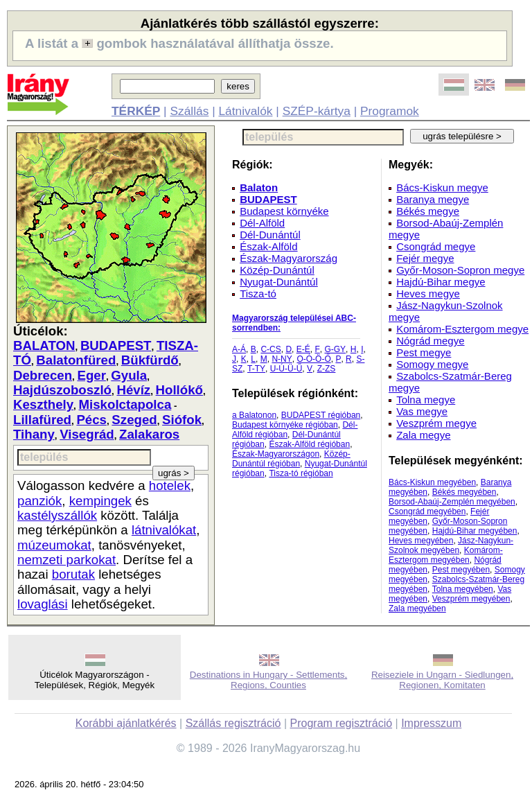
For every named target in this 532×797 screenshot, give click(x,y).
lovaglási (43, 604)
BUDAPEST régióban (321, 415)
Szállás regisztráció (233, 723)
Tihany (34, 434)
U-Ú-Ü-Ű (286, 369)
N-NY (282, 359)
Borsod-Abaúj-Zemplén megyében (452, 502)
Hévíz (133, 390)
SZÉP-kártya (317, 111)
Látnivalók (245, 111)
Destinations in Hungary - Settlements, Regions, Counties (268, 680)
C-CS (271, 349)
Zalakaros (149, 434)
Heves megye (428, 294)
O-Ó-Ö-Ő (313, 359)
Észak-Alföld (268, 246)
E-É (303, 349)
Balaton (259, 187)
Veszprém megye (436, 423)
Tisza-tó (258, 294)
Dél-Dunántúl (270, 235)
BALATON (44, 345)
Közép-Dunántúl (277, 270)
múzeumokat (54, 545)
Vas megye (422, 411)
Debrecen (43, 375)
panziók (39, 501)
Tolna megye (426, 400)
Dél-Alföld (262, 223)
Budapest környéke (284, 211)
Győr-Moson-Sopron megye (460, 270)
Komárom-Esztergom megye (462, 329)
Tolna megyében (463, 589)
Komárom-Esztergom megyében (446, 555)
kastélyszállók (57, 515)
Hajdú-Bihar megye (441, 282)
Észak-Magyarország (289, 258)
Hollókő (179, 390)
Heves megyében (421, 541)
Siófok (182, 420)
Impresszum (431, 723)
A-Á (239, 349)
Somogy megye (432, 364)
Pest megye (424, 352)
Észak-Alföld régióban (309, 444)
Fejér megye (425, 258)
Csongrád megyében (427, 511)
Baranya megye (433, 199)
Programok (390, 111)
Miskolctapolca (125, 404)
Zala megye (423, 435)
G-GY (335, 349)
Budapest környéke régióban (285, 425)
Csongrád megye (436, 246)
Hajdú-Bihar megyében (475, 531)
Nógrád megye (430, 341)
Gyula (129, 375)
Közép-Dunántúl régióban (291, 459)
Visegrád (87, 434)
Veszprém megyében (471, 599)
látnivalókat (164, 530)
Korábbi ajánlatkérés (126, 723)
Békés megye (428, 211)
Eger (91, 375)
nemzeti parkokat (66, 560)
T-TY (256, 369)
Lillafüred (42, 420)
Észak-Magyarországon (276, 454)
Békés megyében (464, 492)
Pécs (91, 420)
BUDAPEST (116, 345)
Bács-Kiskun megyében (432, 482)
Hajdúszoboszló (62, 390)
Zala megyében (417, 608)
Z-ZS (327, 369)
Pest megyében (461, 570)
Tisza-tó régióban (301, 473)
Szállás (189, 111)
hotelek (170, 485)
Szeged (134, 420)
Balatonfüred (76, 360)
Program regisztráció (342, 723)
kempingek (100, 501)
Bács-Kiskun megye (442, 187)
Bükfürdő (150, 360)
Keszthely (43, 404)
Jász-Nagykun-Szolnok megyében (451, 545)
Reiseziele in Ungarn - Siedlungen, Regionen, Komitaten (442, 680)
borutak (73, 574)
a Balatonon (254, 415)
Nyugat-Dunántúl (279, 282)
